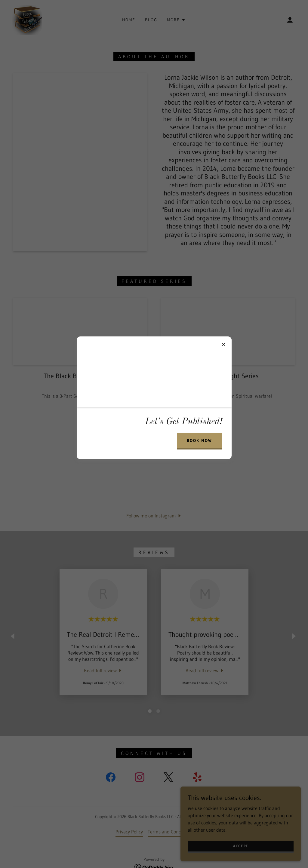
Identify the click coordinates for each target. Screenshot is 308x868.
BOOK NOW (199, 440)
